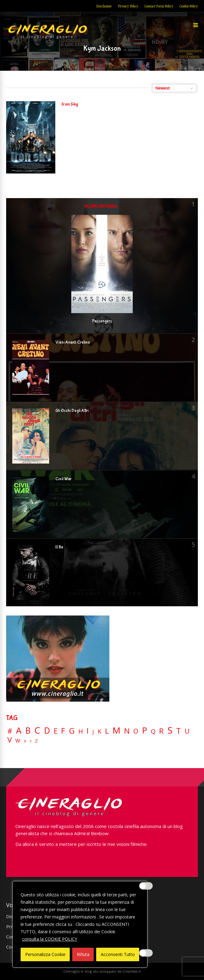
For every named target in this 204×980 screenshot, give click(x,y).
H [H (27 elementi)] (81, 731)
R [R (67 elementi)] (161, 731)
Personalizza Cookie (45, 954)
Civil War (63, 479)
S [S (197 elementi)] (170, 730)
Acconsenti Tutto (118, 954)
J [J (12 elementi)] (93, 732)
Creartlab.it (131, 971)
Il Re (59, 547)
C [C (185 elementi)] (37, 730)
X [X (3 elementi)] (25, 741)
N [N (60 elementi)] (127, 731)
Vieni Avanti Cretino (73, 342)
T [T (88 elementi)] (178, 731)
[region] (80, 924)
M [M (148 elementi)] (116, 730)
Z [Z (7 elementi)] (36, 741)
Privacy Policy (128, 6)
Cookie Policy (189, 6)
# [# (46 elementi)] (10, 731)
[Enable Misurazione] (146, 953)
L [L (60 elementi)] (107, 731)
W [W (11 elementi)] (18, 741)
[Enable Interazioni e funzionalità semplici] (146, 886)
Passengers (102, 321)
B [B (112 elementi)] (28, 731)
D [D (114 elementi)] (47, 731)
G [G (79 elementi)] (72, 731)
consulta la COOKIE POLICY (50, 939)
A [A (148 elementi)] (19, 730)
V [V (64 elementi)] (10, 740)
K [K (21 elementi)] (100, 731)
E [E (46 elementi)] (56, 731)
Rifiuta (83, 954)
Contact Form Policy (159, 6)
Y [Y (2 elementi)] (31, 741)
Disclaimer (104, 6)
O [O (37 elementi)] (136, 731)
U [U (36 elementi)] (187, 731)
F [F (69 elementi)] (63, 731)
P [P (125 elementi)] (145, 730)
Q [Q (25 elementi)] (153, 731)
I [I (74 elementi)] (88, 731)
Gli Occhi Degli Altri (72, 411)
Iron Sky (70, 104)
